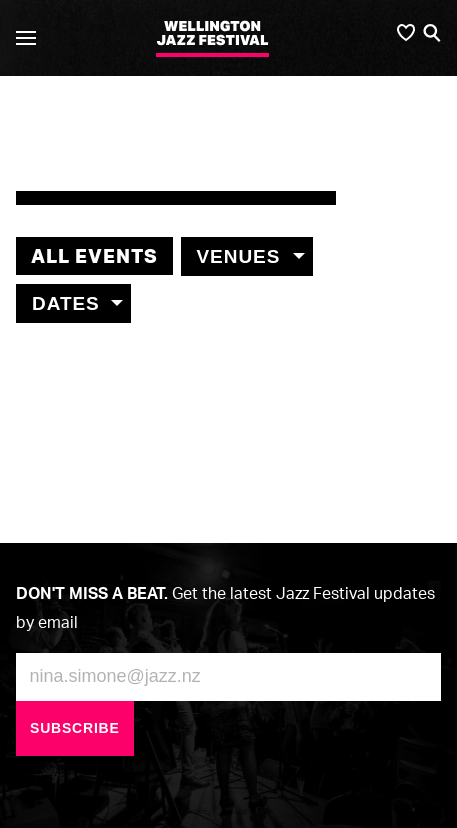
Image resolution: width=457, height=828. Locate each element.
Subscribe (75, 728)
